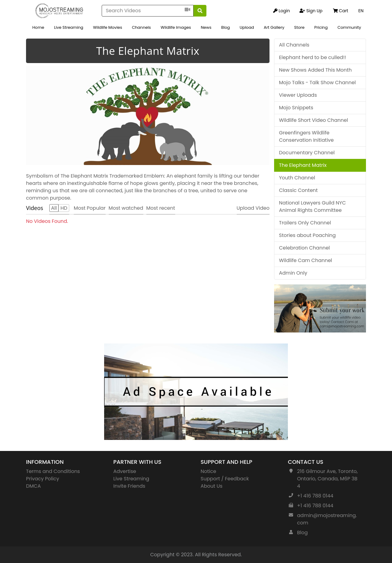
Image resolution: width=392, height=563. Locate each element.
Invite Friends (129, 486)
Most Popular (90, 208)
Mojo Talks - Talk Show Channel (317, 83)
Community (349, 27)
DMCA (33, 486)
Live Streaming (68, 27)
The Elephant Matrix (303, 165)
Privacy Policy (43, 479)
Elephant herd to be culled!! (313, 57)
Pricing (321, 27)
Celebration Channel (304, 248)
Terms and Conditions (53, 471)
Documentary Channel (307, 153)
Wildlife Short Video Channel (313, 120)
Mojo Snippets (296, 108)
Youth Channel (297, 178)
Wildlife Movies (108, 27)
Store (300, 27)
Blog (225, 27)
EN (361, 11)
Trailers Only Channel (305, 223)
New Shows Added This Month (315, 70)
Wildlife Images (176, 27)
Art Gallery (274, 27)
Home (38, 27)
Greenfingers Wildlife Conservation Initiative (306, 136)
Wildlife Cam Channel (305, 260)
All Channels (294, 45)
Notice (208, 471)
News (206, 27)
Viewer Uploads (298, 95)
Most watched (126, 208)
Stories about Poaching (307, 235)
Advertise (125, 471)
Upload (247, 27)
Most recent (161, 208)
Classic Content (298, 190)
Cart (341, 11)
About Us (211, 486)
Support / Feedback (225, 479)
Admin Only (293, 273)
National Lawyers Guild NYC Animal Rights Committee (312, 206)
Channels (141, 27)
